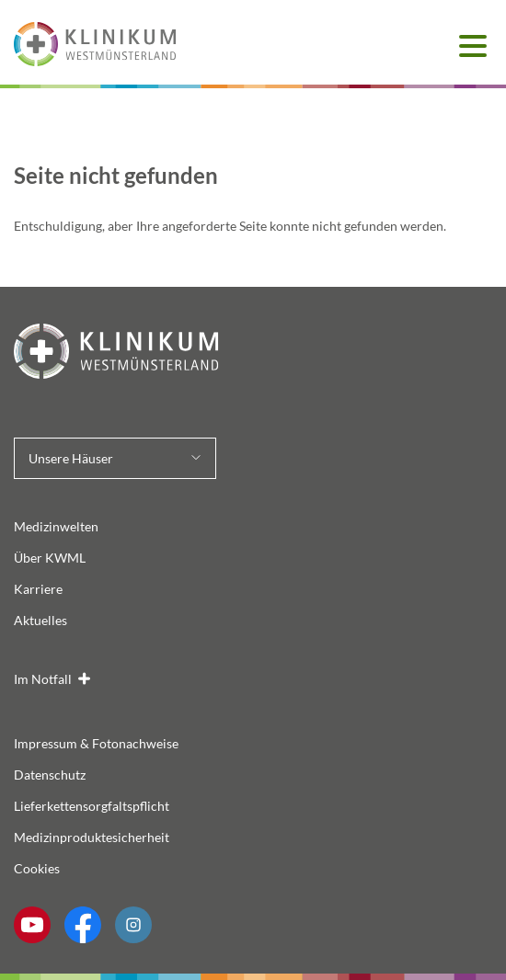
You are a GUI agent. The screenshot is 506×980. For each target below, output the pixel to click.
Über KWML (50, 558)
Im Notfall (43, 679)
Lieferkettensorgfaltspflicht (92, 806)
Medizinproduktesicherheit (92, 837)
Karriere (38, 589)
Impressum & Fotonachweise (96, 743)
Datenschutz (50, 775)
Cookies (37, 868)
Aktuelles (40, 620)
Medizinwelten (56, 526)
